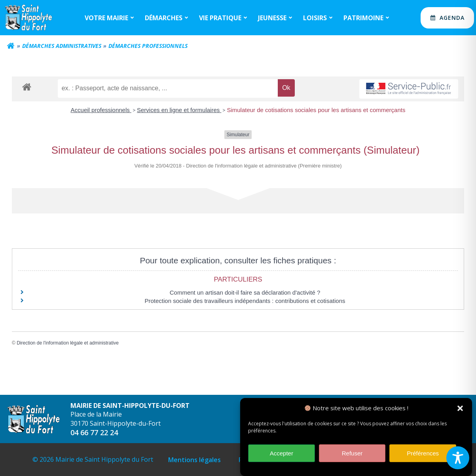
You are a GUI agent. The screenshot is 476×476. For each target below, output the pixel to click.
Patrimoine (367, 18)
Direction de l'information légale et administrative (68, 343)
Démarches (168, 18)
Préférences (423, 456)
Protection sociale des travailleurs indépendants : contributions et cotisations (245, 301)
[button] (460, 411)
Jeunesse (276, 18)
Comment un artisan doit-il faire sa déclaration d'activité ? (245, 292)
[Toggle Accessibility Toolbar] (458, 458)
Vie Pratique (224, 18)
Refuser (352, 456)
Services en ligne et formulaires (179, 110)
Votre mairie (110, 18)
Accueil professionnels (101, 110)
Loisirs (319, 18)
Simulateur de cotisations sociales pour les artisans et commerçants (316, 110)
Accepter (282, 456)
